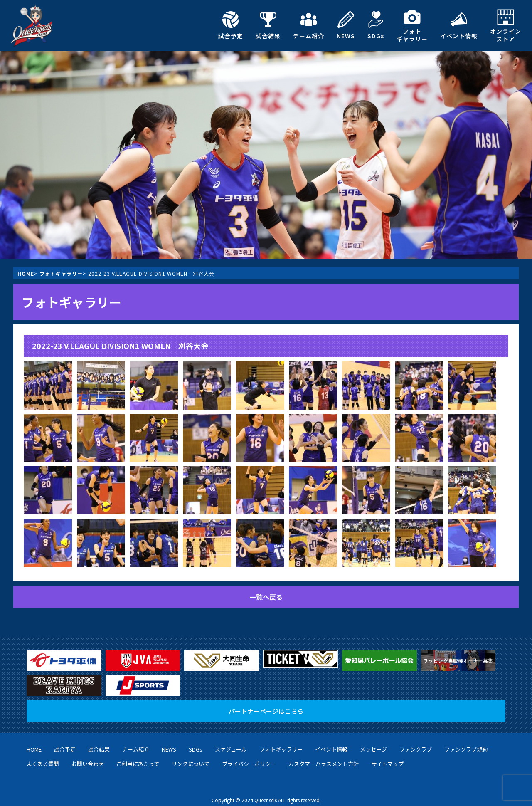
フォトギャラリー (412, 26)
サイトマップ (387, 755)
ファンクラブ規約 (466, 741)
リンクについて (191, 755)
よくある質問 (43, 755)
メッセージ (373, 741)
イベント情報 (459, 25)
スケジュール (231, 741)
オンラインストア (506, 26)
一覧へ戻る (266, 597)
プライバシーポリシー (249, 755)
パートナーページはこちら (266, 703)
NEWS (346, 25)
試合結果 (268, 25)
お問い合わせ (88, 755)
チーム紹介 (309, 25)
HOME (26, 273)
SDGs (376, 25)
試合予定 (231, 25)
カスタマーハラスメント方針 (324, 755)
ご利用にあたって (138, 755)
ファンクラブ (416, 741)
